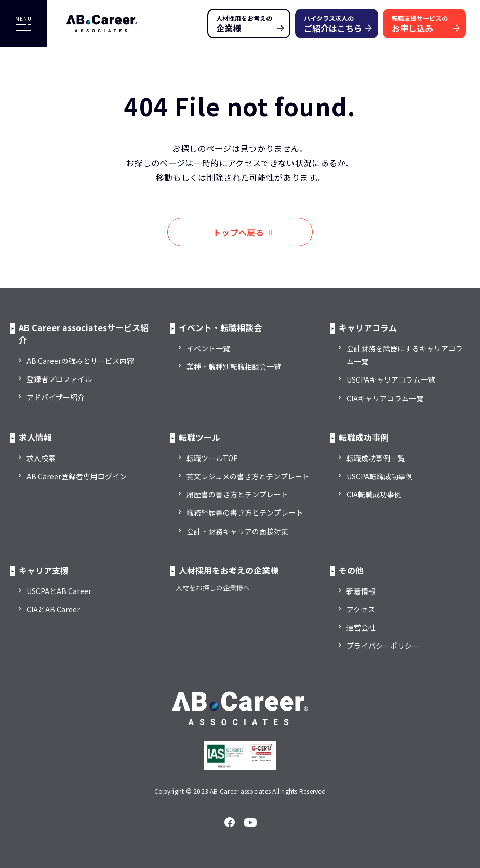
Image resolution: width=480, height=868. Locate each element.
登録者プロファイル (59, 379)
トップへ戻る (238, 232)
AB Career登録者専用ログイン (77, 476)
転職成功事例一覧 (376, 458)
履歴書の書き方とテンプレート (237, 494)
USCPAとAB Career (59, 591)
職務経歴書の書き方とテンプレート (245, 512)
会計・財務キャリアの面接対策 (237, 531)
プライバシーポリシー (383, 646)
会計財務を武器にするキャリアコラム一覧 (405, 355)
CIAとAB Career (53, 609)
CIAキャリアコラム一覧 (385, 398)
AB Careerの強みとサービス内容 (80, 361)
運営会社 (361, 627)
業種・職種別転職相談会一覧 (234, 366)
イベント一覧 (208, 348)
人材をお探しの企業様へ (213, 588)
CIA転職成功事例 (374, 494)
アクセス (361, 609)
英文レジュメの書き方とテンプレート (248, 476)
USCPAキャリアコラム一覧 (391, 379)
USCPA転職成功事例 (380, 476)
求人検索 (41, 458)
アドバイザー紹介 (56, 397)
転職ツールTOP (212, 458)
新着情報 (361, 591)
